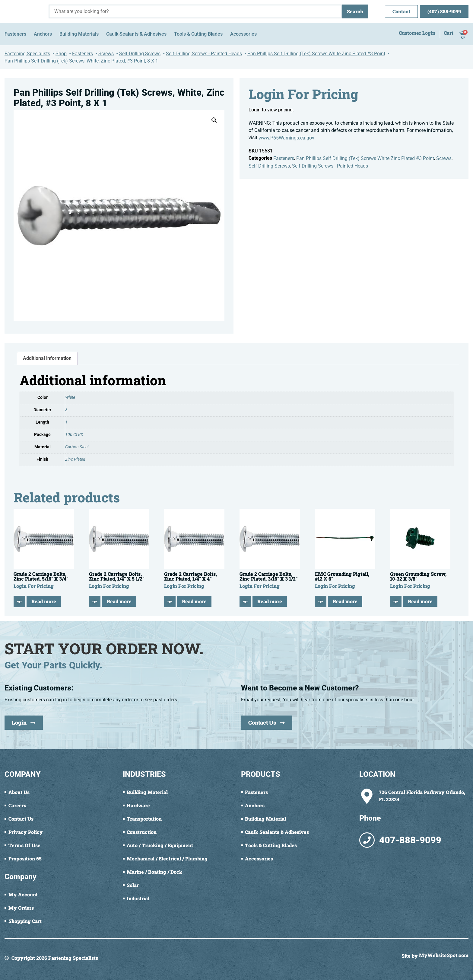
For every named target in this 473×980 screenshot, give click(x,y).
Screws (444, 158)
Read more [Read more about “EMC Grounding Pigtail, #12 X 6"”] (345, 601)
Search (355, 11)
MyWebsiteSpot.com (444, 956)
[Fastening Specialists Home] (24, 11)
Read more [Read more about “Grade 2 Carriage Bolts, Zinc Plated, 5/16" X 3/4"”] (44, 601)
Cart (449, 33)
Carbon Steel (77, 447)
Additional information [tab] (47, 358)
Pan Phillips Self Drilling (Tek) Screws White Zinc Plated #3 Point (365, 158)
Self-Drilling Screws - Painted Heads (330, 166)
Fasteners (284, 158)
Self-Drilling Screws (269, 166)
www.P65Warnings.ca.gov (286, 138)
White (70, 397)
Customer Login (417, 33)
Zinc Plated (75, 459)
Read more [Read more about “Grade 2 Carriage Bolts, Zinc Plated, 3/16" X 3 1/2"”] (270, 601)
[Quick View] (19, 601)
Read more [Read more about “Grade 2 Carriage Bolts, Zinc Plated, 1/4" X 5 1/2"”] (119, 601)
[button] (214, 120)
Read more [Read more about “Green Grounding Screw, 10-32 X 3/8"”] (420, 601)
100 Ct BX (74, 435)
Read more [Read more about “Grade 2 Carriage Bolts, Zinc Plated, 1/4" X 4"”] (194, 601)
